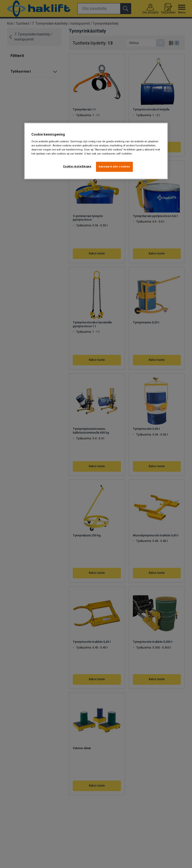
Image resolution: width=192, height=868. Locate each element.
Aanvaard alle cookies (114, 167)
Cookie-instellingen (77, 167)
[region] (96, 151)
